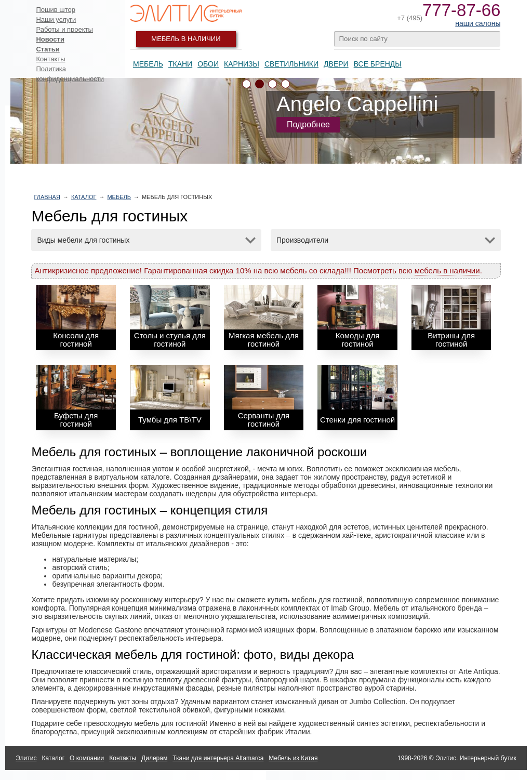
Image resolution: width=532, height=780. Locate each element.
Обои (208, 64)
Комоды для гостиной (358, 340)
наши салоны (478, 23)
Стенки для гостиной (357, 420)
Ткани (180, 64)
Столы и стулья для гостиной (170, 340)
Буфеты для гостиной (76, 420)
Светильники (291, 64)
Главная (47, 197)
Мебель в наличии (186, 39)
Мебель (148, 64)
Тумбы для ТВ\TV (170, 420)
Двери (336, 64)
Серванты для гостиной (264, 420)
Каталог (84, 197)
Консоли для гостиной (76, 340)
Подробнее (308, 124)
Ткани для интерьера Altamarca (218, 758)
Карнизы (242, 64)
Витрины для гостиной (451, 340)
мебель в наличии (447, 270)
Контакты (50, 59)
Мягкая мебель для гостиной (264, 340)
